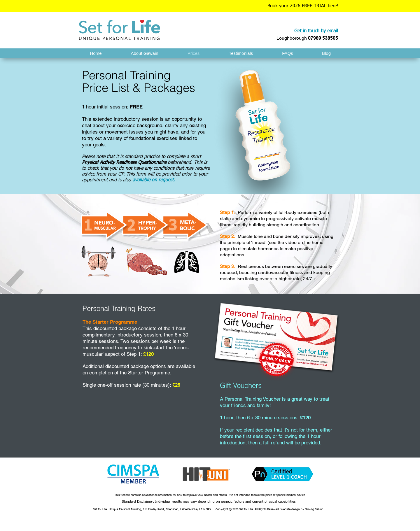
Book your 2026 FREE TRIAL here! (303, 6)
